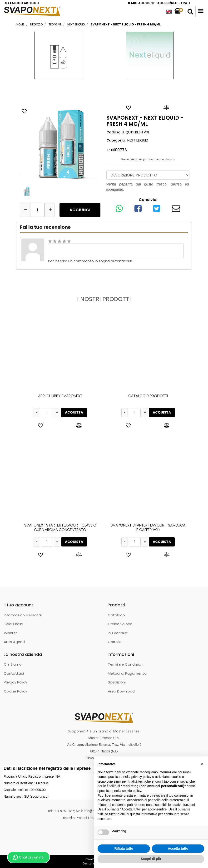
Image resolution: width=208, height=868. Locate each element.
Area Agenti (14, 642)
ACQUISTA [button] (74, 412)
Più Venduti (118, 633)
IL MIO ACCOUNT (141, 3)
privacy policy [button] (141, 777)
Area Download (121, 691)
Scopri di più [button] (151, 859)
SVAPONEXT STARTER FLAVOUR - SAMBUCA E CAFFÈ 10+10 (148, 527)
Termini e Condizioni (126, 664)
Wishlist (10, 633)
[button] (190, 12)
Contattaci (14, 673)
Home (20, 24)
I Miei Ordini (13, 624)
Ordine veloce (120, 624)
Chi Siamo (13, 664)
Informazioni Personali (23, 615)
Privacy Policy (15, 682)
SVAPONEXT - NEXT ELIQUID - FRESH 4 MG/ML (126, 24)
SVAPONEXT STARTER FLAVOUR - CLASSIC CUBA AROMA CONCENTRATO (60, 527)
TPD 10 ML (55, 24)
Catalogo (116, 615)
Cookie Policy (15, 691)
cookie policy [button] (132, 791)
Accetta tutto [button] (178, 848)
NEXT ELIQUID (76, 24)
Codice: (113, 132)
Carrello (115, 642)
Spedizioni (117, 682)
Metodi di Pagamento (127, 673)
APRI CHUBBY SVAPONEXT (60, 396)
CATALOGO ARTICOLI (22, 3)
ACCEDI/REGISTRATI (174, 3)
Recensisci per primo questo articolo (148, 159)
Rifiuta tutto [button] (124, 848)
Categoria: (116, 140)
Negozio (36, 24)
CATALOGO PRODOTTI (148, 396)
